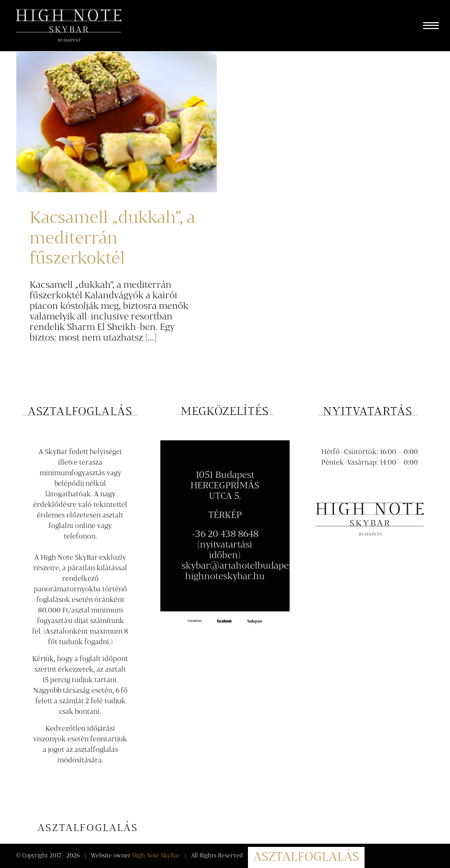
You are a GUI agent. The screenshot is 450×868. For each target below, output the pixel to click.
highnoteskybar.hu (225, 577)
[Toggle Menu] (429, 26)
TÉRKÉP (225, 515)
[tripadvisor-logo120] (195, 622)
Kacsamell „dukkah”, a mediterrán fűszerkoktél (112, 238)
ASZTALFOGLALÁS (306, 857)
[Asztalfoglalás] (88, 829)
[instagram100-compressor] (255, 622)
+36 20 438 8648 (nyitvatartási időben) (225, 545)
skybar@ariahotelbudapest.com (249, 566)
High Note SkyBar (156, 856)
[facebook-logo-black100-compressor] (225, 621)
